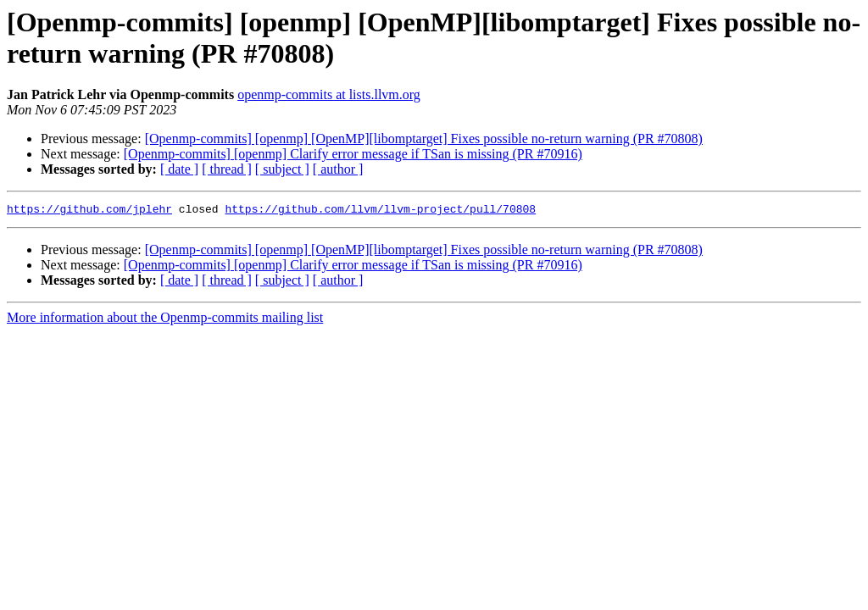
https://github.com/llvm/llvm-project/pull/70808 (380, 211)
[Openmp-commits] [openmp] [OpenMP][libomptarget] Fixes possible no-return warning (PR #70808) (424, 139)
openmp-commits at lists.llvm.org (329, 94)
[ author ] (338, 169)
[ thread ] (227, 169)
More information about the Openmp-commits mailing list (165, 320)
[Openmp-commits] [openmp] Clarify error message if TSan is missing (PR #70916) (353, 154)
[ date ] (179, 169)
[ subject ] (282, 169)
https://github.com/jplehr (89, 211)
